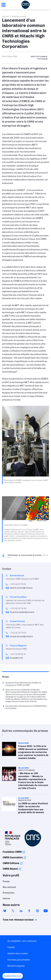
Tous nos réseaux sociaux (13, 920)
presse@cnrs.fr (16, 658)
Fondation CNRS (12, 852)
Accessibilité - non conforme (22, 941)
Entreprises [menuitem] (8, 893)
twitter (13, 911)
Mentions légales (16, 966)
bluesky (5, 911)
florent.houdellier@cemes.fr (22, 612)
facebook (29, 911)
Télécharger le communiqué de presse (28, 556)
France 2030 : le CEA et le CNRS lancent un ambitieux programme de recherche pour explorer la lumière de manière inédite (26, 751)
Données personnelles (19, 960)
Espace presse (19, 16)
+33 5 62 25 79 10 (18, 633)
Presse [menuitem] (6, 881)
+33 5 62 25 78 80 (18, 608)
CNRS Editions (11, 863)
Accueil (6, 16)
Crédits (11, 947)
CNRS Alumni (10, 869)
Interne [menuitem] (6, 898)
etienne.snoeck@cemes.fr (21, 588)
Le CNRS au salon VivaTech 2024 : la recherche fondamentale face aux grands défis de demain (26, 806)
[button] (13, 976)
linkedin (21, 911)
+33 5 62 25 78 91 (18, 584)
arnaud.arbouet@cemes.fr (21, 636)
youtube (46, 911)
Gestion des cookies (18, 953)
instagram (37, 911)
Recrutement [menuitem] (9, 887)
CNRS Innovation (13, 857)
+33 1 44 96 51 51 (18, 654)
